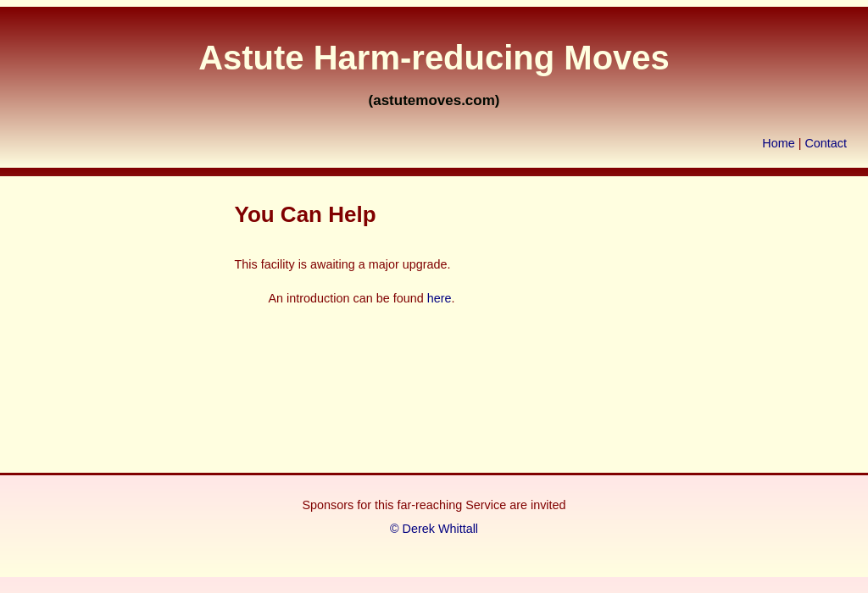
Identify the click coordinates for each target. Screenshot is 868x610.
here (440, 298)
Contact (826, 143)
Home (778, 143)
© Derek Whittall (434, 529)
